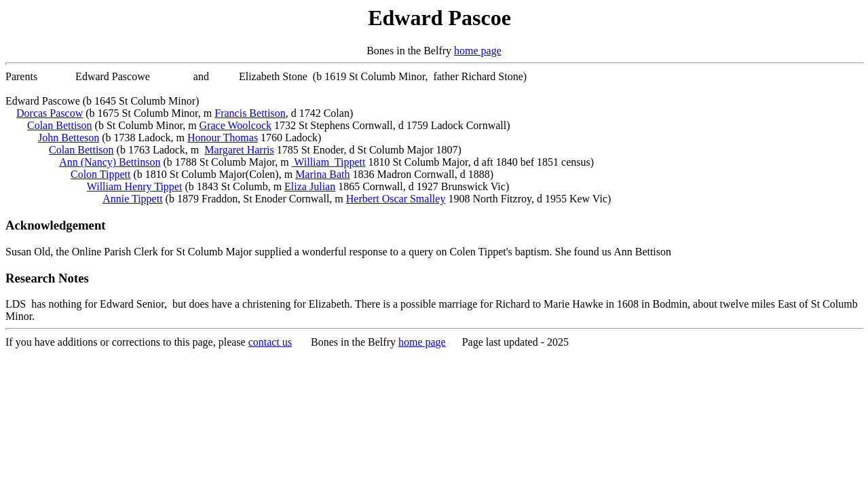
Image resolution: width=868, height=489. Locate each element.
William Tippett (329, 162)
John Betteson (69, 138)
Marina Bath (322, 174)
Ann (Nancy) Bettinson (110, 162)
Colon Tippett (100, 174)
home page (478, 51)
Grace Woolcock (235, 125)
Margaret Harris (239, 150)
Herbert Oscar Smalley (396, 199)
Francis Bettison (250, 113)
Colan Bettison (60, 125)
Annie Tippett (132, 199)
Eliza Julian (310, 186)
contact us (270, 342)
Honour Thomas (223, 138)
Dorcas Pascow (50, 113)
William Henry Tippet (135, 186)
